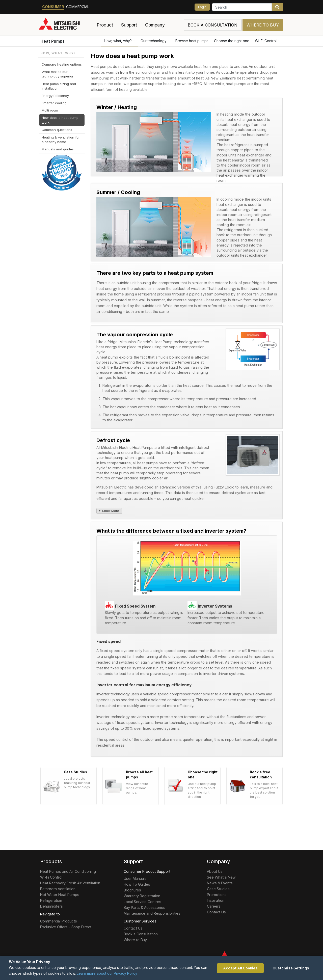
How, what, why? (119, 41)
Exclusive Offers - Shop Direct (66, 927)
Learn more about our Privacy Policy (107, 973)
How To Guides (137, 884)
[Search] (242, 7)
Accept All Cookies (240, 968)
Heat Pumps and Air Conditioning (68, 871)
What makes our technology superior (58, 74)
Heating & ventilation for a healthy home (61, 140)
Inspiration (216, 900)
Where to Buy (263, 25)
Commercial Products (59, 921)
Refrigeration (51, 900)
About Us (215, 871)
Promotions (217, 895)
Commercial (78, 7)
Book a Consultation (141, 934)
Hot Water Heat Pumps (60, 895)
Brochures (132, 890)
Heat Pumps (52, 41)
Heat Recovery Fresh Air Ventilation (70, 883)
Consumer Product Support (147, 871)
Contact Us (133, 928)
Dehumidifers (51, 906)
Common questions (57, 130)
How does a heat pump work (60, 120)
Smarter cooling (54, 103)
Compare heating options (62, 64)
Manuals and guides (58, 149)
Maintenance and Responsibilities (152, 913)
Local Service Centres (142, 902)
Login (202, 7)
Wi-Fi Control (267, 41)
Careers (214, 906)
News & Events (220, 883)
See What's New (221, 877)
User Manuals (135, 878)
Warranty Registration (142, 896)
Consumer (53, 7)
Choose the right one (232, 41)
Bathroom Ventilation (58, 889)
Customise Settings (291, 968)
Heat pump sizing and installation (59, 86)
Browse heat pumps (192, 41)
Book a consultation (213, 25)
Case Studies (218, 889)
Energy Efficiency (55, 96)
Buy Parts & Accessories (144, 907)
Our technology (155, 41)
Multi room (50, 110)
